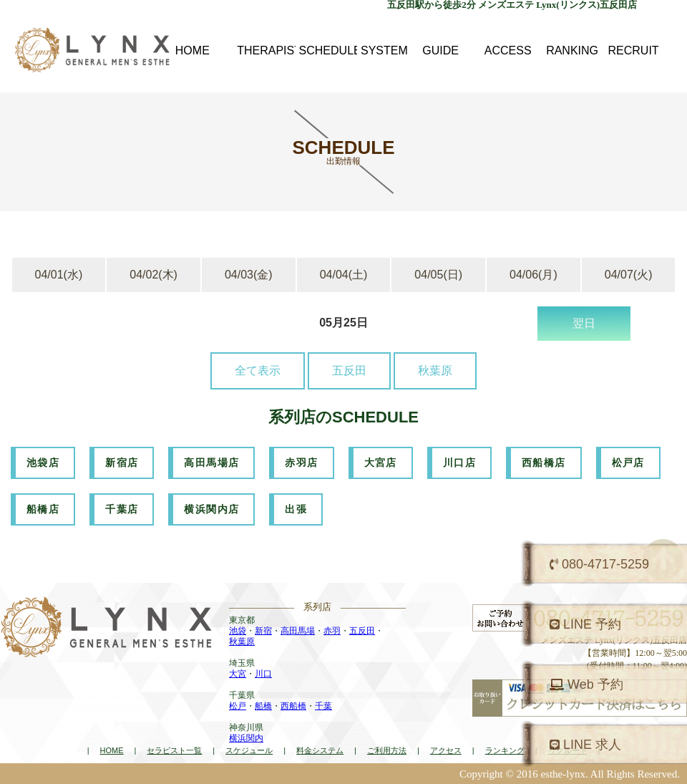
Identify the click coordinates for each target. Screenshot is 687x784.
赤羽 (332, 631)
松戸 (238, 706)
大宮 (238, 674)
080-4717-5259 (599, 564)
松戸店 (628, 463)
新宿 (263, 631)
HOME (111, 750)
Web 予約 (586, 684)
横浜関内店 (211, 509)
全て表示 (258, 371)
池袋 (238, 631)
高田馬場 (298, 631)
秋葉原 (435, 371)
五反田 (349, 371)
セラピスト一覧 (174, 750)
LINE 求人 (585, 745)
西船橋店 (544, 463)
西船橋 (293, 706)
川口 (263, 674)
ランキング (505, 750)
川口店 (459, 463)
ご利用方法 (387, 750)
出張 (296, 509)
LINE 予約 (585, 624)
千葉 (323, 706)
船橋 (263, 706)
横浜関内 (246, 738)
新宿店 (122, 463)
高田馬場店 (211, 463)
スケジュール (249, 750)
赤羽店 (301, 463)
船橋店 (43, 509)
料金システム (320, 750)
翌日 (584, 323)
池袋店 (43, 463)
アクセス (446, 750)
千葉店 (122, 509)
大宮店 (381, 463)
